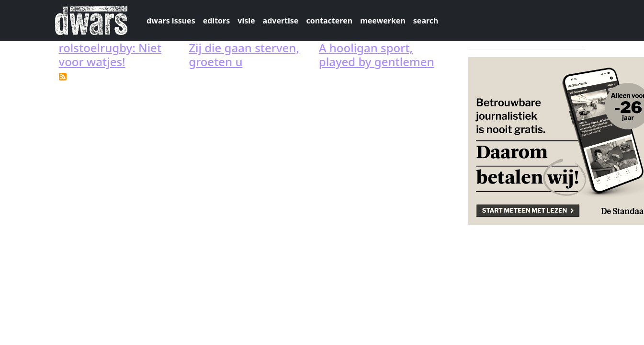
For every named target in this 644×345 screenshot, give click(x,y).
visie (246, 21)
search (426, 21)
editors (217, 21)
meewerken (383, 21)
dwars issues (171, 21)
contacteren (329, 21)
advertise (281, 21)
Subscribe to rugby (63, 77)
